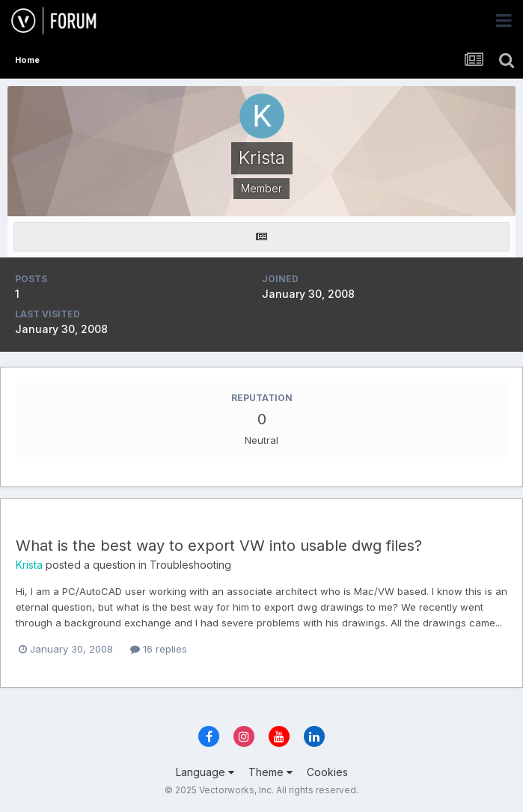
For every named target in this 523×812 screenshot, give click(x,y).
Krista (29, 565)
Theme (270, 772)
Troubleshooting (190, 565)
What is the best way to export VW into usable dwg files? (219, 546)
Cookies (327, 772)
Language (205, 772)
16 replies (159, 649)
